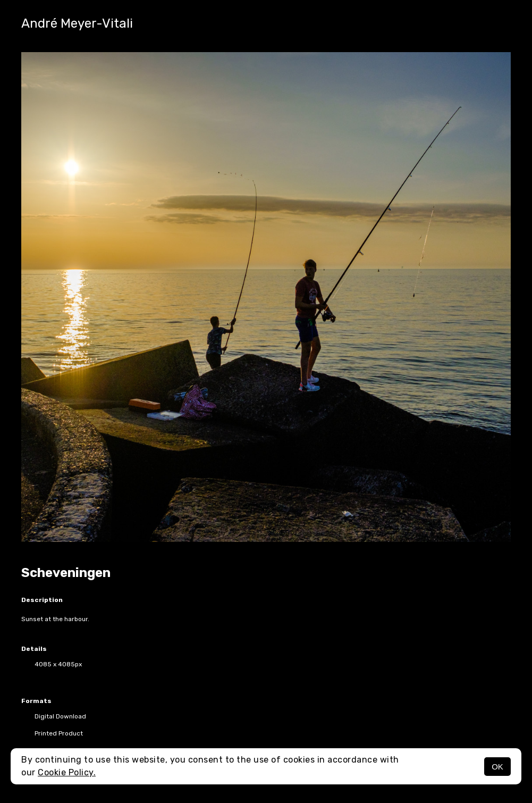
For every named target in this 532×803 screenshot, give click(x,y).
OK (497, 767)
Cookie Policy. (67, 772)
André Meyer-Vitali (77, 23)
